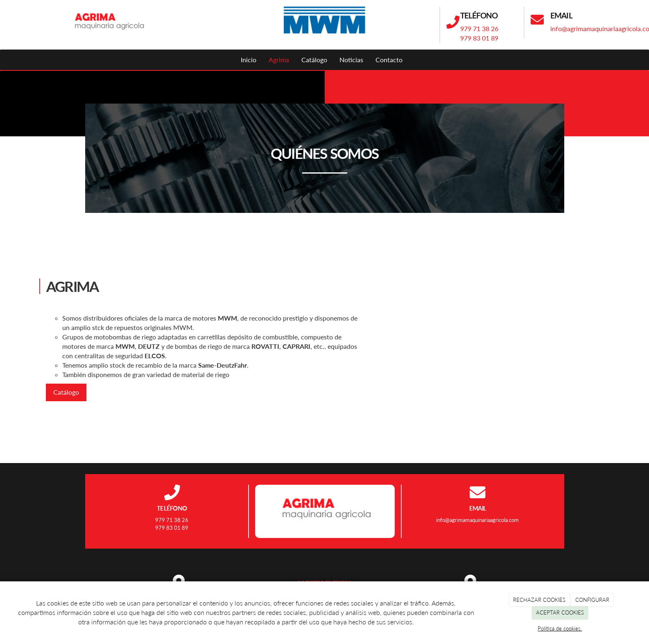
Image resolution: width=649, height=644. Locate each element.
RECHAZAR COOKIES (539, 600)
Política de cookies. (560, 628)
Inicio (249, 60)
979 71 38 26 (479, 28)
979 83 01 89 (479, 38)
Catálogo (314, 60)
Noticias (351, 60)
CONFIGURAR (592, 600)
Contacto (389, 60)
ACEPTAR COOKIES (560, 612)
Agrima (279, 60)
